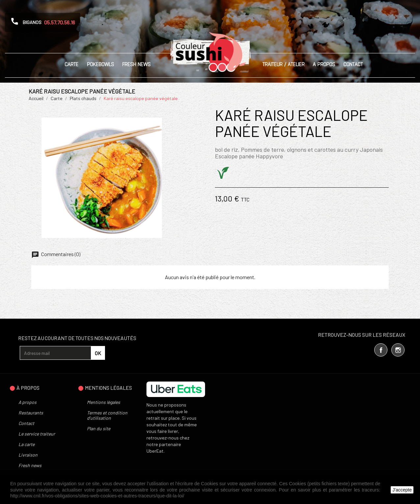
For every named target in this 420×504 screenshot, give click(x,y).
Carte (71, 64)
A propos (324, 64)
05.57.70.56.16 (60, 22)
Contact (353, 64)
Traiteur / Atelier (283, 64)
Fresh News (136, 64)
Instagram (398, 350)
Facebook (381, 350)
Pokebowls (100, 64)
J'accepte (402, 490)
